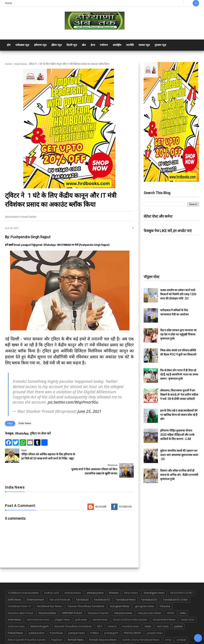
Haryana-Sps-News (150, 600)
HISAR (171, 600)
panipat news (77, 620)
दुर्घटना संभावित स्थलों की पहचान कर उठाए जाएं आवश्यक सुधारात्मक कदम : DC (179, 455)
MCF (100, 613)
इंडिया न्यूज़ (57, 45)
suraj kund (28, 634)
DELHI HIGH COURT (181, 580)
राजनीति (130, 45)
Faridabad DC (102, 587)
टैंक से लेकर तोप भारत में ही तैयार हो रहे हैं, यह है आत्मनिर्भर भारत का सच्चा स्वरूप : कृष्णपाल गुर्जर (179, 374)
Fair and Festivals (60, 587)
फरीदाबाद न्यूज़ (22, 45)
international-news (38, 607)
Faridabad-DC (150, 587)
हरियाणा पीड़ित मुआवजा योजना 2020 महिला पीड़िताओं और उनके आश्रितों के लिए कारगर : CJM (177, 435)
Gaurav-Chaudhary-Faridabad (86, 593)
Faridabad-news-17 (19, 593)
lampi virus (188, 607)
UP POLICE (125, 634)
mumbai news (131, 613)
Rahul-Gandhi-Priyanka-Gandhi (27, 627)
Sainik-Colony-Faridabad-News (141, 627)
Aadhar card (51, 580)
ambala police (95, 580)
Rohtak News (76, 627)
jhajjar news (63, 607)
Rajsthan (57, 627)
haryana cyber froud (20, 600)
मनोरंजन (104, 45)
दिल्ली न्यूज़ (72, 45)
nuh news (163, 613)
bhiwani (114, 580)
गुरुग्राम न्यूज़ (160, 45)
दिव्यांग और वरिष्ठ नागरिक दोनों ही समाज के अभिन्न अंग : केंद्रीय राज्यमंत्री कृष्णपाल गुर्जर (179, 475)
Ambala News (73, 580)
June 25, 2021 (89, 411)
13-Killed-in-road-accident (23, 580)
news (148, 613)
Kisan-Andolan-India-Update (130, 607)
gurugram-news (145, 593)
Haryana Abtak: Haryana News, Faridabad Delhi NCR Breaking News (43, 641)
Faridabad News (126, 587)
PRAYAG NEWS (132, 620)
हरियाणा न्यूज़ (40, 45)
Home (8, 3)
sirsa (168, 627)
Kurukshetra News (164, 607)
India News (21, 64)
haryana (165, 593)
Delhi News (15, 587)
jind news (81, 607)
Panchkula (56, 620)
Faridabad (82, 587)
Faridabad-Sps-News (49, 593)
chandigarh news (154, 580)
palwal (178, 613)
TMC (95, 634)
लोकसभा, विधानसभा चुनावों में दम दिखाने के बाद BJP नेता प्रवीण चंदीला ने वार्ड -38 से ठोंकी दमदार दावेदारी (179, 395)
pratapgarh (111, 620)
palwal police (37, 620)
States (12, 634)
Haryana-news (123, 600)
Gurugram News (120, 593)
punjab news (155, 620)
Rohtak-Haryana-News (103, 627)
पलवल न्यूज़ (144, 45)
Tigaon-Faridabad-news (73, 634)
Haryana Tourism (98, 600)
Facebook (125, 494)
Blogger (101, 494)
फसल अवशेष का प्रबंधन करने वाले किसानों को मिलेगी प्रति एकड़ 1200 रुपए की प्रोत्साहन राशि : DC (178, 294)
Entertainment (35, 587)
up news (108, 634)
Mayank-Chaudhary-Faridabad (73, 613)
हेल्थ (93, 45)
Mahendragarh (40, 613)
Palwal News (15, 620)
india (183, 600)
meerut (112, 613)
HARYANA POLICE (72, 600)
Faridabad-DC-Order (176, 587)
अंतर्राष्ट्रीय (117, 45)
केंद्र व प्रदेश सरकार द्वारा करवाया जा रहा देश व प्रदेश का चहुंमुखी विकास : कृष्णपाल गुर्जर (178, 334)
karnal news (100, 607)
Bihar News (131, 580)
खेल (84, 45)
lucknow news (16, 613)
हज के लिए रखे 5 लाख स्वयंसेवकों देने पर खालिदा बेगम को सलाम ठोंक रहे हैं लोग (179, 415)
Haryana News (47, 600)
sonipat (181, 627)
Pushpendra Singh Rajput (30, 237)
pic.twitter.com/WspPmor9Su (73, 402)
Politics (95, 620)
